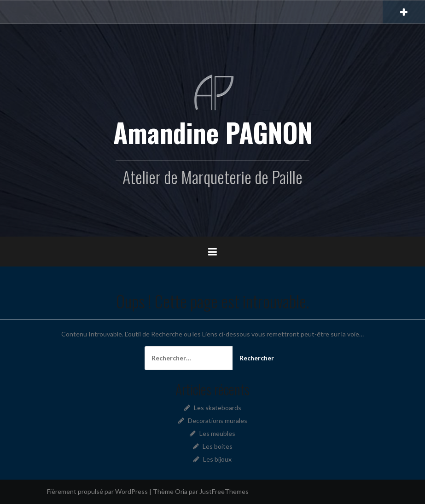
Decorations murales (218, 420)
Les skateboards (218, 408)
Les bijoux (217, 459)
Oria (181, 491)
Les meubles (217, 433)
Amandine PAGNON (213, 132)
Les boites (218, 446)
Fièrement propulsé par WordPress (97, 491)
